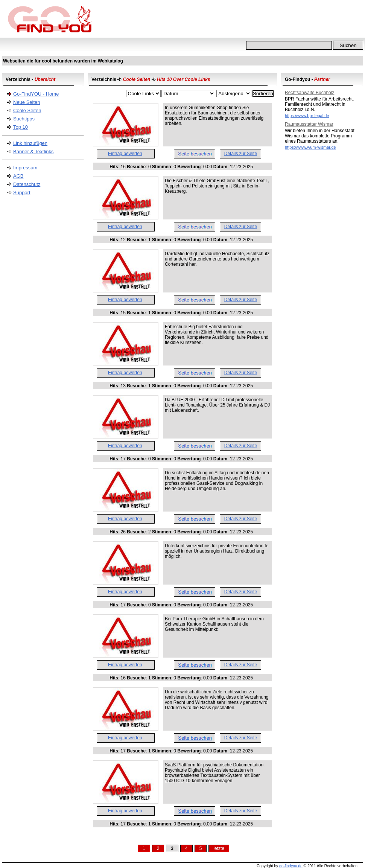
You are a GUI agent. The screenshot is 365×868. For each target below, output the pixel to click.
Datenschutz (27, 184)
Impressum (25, 168)
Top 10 (21, 127)
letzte (219, 848)
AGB (18, 176)
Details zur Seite (241, 154)
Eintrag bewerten (125, 154)
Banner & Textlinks (33, 152)
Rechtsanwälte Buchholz (309, 93)
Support (22, 193)
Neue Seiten (27, 102)
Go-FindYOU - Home (36, 94)
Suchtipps (24, 119)
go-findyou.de (291, 866)
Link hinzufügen (30, 143)
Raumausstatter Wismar (309, 124)
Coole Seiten (27, 110)
